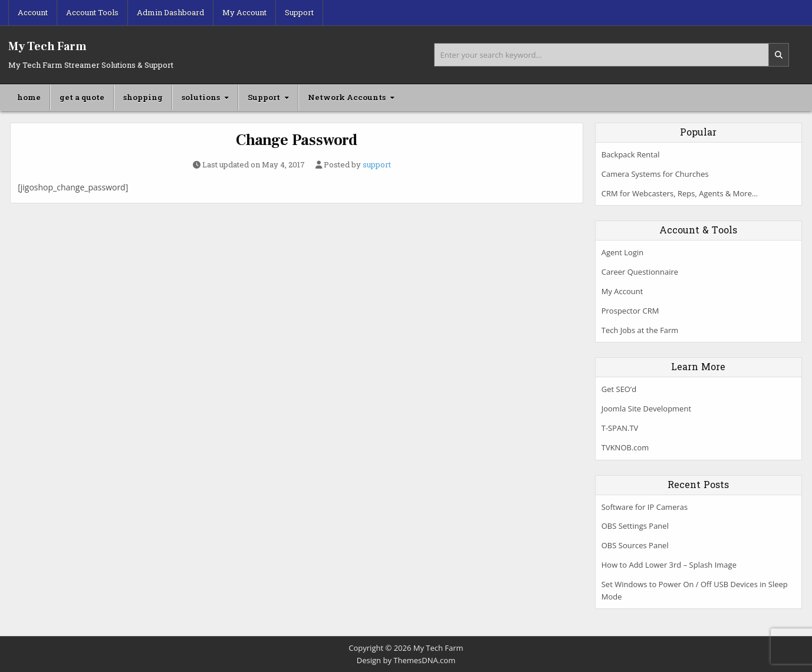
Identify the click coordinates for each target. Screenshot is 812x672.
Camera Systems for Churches (655, 174)
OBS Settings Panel (635, 526)
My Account (244, 12)
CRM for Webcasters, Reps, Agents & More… (680, 193)
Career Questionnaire (640, 272)
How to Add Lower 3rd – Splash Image (669, 565)
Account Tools (92, 12)
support (377, 165)
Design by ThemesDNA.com (406, 660)
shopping (143, 97)
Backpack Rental (631, 154)
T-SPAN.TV (620, 428)
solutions (201, 97)
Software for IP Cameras (645, 507)
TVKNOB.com (625, 447)
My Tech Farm (47, 47)
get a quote (82, 97)
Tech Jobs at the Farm (640, 330)
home (29, 97)
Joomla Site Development (646, 409)
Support (299, 12)
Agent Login (622, 252)
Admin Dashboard (170, 12)
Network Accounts (347, 97)
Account (33, 12)
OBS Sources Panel (635, 545)
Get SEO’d (619, 389)
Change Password (297, 140)
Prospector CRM (630, 311)
